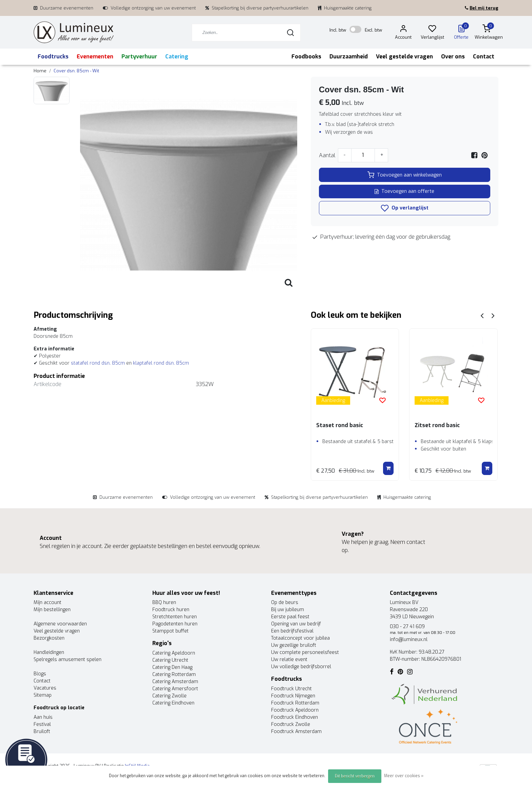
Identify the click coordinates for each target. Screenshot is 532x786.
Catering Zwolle (169, 696)
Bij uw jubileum (288, 610)
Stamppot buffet (170, 631)
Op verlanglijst (405, 208)
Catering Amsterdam (175, 682)
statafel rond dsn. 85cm (99, 363)
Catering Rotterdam (174, 674)
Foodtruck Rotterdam (295, 703)
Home (40, 71)
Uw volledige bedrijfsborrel (301, 667)
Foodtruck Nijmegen (293, 696)
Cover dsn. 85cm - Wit (76, 71)
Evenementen (95, 57)
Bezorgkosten (49, 638)
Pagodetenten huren (175, 624)
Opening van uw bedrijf (296, 624)
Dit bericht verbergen (355, 776)
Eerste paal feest (290, 617)
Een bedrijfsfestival (292, 631)
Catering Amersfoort (175, 689)
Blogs (40, 674)
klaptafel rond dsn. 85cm (161, 363)
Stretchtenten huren (175, 617)
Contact (484, 57)
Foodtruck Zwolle (291, 724)
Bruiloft (42, 732)
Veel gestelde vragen (404, 57)
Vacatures (45, 688)
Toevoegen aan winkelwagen (405, 175)
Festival (42, 724)
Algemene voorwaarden (60, 624)
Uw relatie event (289, 660)
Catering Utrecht (170, 660)
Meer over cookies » (404, 776)
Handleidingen (49, 652)
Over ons (453, 57)
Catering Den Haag (172, 667)
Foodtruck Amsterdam (296, 732)
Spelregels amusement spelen (68, 660)
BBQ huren (164, 602)
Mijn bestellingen (52, 610)
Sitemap (43, 695)
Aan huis (43, 717)
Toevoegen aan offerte (404, 191)
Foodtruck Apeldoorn (295, 710)
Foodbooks (306, 57)
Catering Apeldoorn (174, 653)
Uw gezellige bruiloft (294, 645)
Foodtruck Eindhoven (294, 717)
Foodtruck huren (171, 610)
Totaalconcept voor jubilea (300, 638)
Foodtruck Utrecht (291, 689)
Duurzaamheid (349, 57)
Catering (177, 57)
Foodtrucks (53, 57)
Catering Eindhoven (173, 703)
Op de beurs (285, 602)
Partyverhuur (139, 57)
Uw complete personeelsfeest (305, 652)
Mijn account (47, 602)
